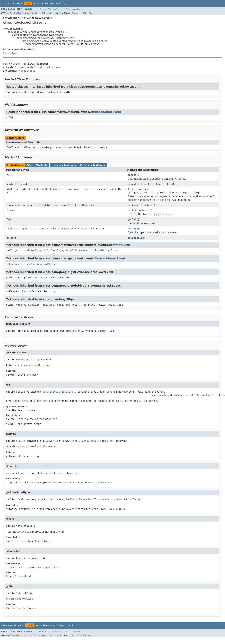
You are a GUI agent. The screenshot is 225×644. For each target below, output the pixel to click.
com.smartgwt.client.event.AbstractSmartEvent (46, 38)
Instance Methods (64, 165)
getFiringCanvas (139, 210)
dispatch (133, 184)
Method (47, 13)
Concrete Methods (92, 165)
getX (9, 250)
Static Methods (37, 165)
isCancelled (136, 238)
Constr (36, 13)
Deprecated (47, 3)
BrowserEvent (24, 67)
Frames (42, 9)
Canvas (11, 210)
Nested (17, 13)
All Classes (73, 9)
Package (18, 3)
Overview (6, 3)
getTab (132, 219)
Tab (9, 219)
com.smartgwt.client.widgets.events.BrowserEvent (52, 41)
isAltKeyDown (32, 250)
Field (26, 13)
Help (66, 3)
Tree (36, 3)
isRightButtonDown (104, 250)
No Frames (54, 9)
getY (18, 250)
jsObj (10, 117)
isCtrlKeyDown (53, 250)
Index (59, 3)
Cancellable (11, 53)
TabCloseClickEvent (19, 147)
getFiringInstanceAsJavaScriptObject (31, 264)
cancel (132, 175)
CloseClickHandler (96, 41)
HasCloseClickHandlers (48, 189)
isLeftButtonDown (77, 250)
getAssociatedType (140, 205)
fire (131, 189)
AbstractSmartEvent (106, 112)
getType (133, 229)
